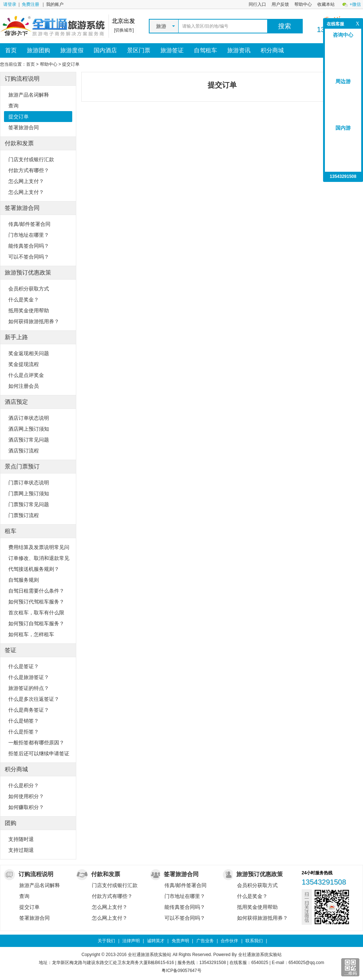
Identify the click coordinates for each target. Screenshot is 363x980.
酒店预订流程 (24, 451)
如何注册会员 (24, 386)
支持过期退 (21, 850)
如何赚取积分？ (26, 807)
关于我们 (106, 941)
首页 (11, 50)
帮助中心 (303, 4)
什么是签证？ (24, 666)
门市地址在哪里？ (29, 235)
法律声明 (131, 941)
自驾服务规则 (24, 580)
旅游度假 (72, 50)
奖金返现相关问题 (29, 353)
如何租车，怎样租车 (31, 634)
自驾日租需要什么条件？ (36, 591)
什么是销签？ (24, 721)
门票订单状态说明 (29, 483)
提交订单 (19, 117)
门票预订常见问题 (29, 504)
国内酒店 (105, 50)
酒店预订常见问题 (29, 440)
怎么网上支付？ (26, 181)
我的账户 (55, 4)
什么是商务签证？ (29, 710)
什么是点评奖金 (26, 375)
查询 (13, 106)
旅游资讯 (239, 50)
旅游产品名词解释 (29, 95)
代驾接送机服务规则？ (34, 569)
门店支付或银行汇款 (31, 159)
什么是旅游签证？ (29, 677)
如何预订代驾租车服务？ (36, 602)
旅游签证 (172, 50)
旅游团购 (38, 50)
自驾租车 (205, 50)
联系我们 (254, 941)
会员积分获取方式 (29, 289)
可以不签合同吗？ (29, 257)
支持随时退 (21, 839)
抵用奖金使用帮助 (29, 310)
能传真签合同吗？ (29, 246)
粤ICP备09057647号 (181, 971)
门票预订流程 (24, 515)
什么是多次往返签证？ (34, 699)
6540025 (260, 963)
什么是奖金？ (24, 300)
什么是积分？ (24, 785)
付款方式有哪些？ (29, 170)
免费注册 (30, 4)
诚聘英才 (156, 941)
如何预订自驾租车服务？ (36, 623)
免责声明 (180, 941)
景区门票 (139, 50)
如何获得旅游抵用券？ (34, 321)
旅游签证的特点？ (29, 688)
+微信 (355, 4)
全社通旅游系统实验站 (260, 955)
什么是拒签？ (24, 732)
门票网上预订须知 (29, 493)
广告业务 (205, 941)
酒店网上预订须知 (29, 429)
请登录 (10, 4)
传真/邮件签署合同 (29, 224)
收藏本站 (326, 4)
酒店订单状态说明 (29, 418)
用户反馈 (280, 4)
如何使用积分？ (26, 796)
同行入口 (257, 4)
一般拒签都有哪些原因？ (36, 743)
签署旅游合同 (24, 127)
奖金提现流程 (24, 364)
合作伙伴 (229, 941)
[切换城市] (124, 30)
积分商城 (272, 50)
